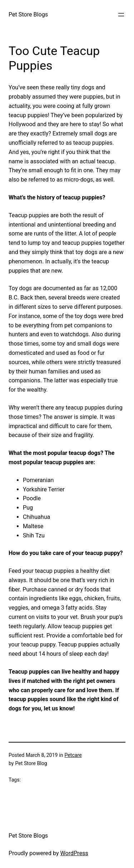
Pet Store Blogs (28, 14)
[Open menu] (121, 15)
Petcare (73, 755)
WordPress (74, 853)
